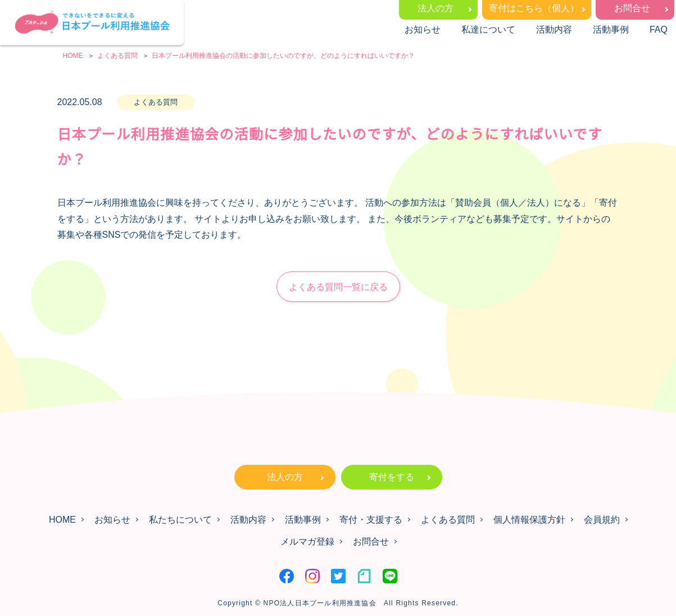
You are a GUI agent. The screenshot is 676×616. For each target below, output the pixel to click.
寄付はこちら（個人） (534, 8)
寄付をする (392, 477)
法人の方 (435, 8)
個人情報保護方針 (529, 520)
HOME (62, 520)
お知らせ (423, 30)
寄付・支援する (371, 520)
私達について (488, 30)
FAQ (659, 30)
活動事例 (611, 30)
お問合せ (632, 8)
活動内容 (554, 30)
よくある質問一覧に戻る (338, 287)
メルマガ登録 (307, 542)
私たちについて (180, 520)
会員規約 (602, 520)
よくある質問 (448, 520)
